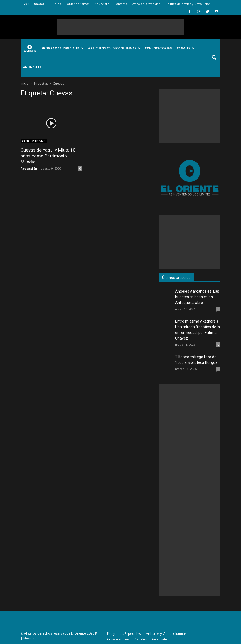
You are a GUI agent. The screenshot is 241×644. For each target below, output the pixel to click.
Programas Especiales (63, 48)
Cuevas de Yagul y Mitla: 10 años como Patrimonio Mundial (48, 156)
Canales (186, 48)
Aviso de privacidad (146, 4)
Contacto (121, 4)
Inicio (58, 4)
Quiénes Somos (78, 4)
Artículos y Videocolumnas (114, 48)
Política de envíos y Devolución (188, 4)
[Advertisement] (120, 27)
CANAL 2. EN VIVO (34, 141)
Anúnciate (102, 4)
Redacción (29, 168)
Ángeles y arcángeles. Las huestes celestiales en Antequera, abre (197, 297)
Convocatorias (158, 48)
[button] (214, 58)
